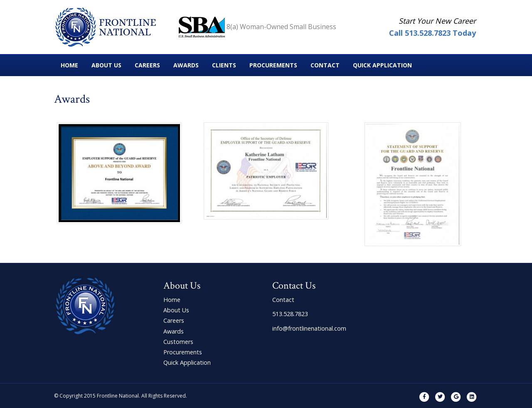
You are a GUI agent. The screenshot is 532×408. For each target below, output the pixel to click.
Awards (186, 65)
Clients (224, 65)
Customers (178, 342)
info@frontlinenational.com (309, 328)
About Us (106, 65)
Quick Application (382, 65)
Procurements (273, 65)
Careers (147, 65)
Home (69, 65)
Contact (325, 65)
